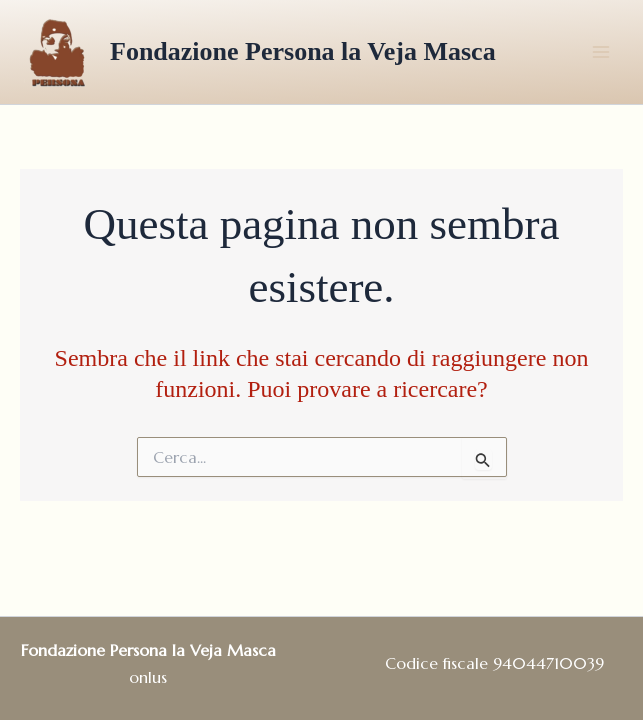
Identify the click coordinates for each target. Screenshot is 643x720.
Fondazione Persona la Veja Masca (303, 51)
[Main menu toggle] (601, 52)
